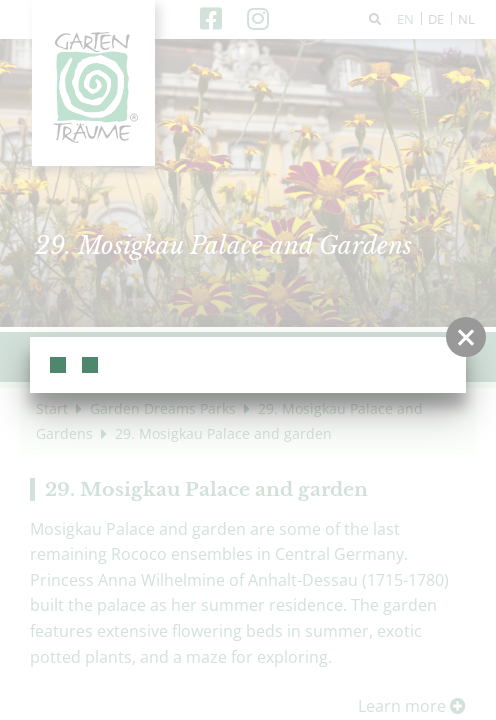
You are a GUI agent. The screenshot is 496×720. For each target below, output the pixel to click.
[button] (466, 337)
